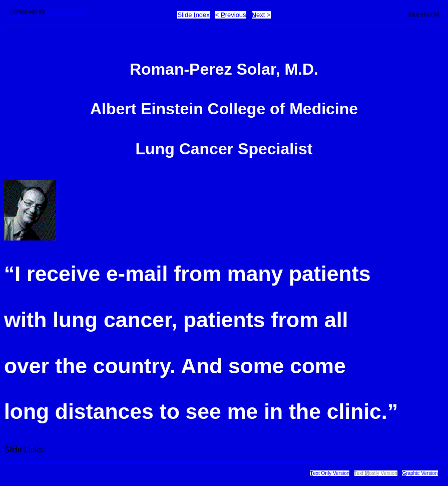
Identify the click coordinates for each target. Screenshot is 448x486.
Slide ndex (193, 15)
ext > (261, 15)
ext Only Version (330, 473)
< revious (231, 15)
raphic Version (420, 473)
